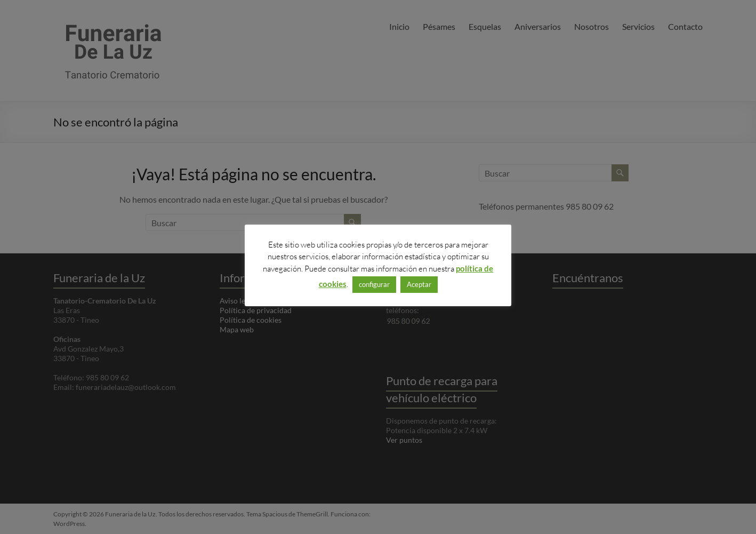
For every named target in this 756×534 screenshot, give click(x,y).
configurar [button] (374, 284)
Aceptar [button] (419, 284)
